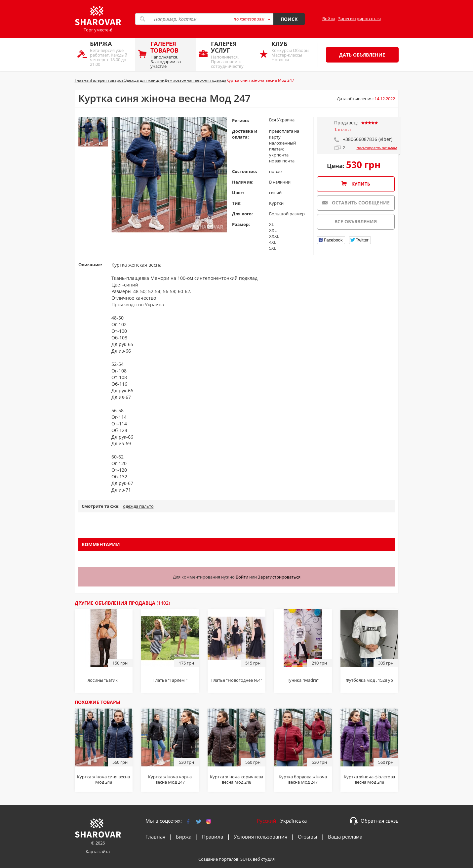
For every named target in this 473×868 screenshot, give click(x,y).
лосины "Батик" (103, 680)
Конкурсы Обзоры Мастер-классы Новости (292, 51)
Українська (294, 821)
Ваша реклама (345, 837)
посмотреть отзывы (377, 148)
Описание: (90, 265)
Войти (329, 19)
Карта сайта (98, 851)
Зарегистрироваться (359, 19)
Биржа (184, 837)
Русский (267, 821)
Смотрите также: (101, 506)
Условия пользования (260, 837)
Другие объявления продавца (122, 603)
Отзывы (308, 837)
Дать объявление (362, 55)
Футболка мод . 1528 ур (369, 680)
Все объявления (356, 221)
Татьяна (342, 129)
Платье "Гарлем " (170, 680)
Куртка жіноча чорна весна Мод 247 (170, 779)
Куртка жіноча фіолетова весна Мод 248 (369, 779)
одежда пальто (138, 506)
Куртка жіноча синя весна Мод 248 (103, 779)
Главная (155, 837)
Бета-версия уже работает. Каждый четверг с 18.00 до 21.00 (111, 53)
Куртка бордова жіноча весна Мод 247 (303, 779)
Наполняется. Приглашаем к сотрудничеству (232, 54)
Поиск (289, 19)
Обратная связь (380, 821)
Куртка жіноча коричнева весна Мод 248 (236, 779)
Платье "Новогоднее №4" (236, 680)
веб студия (264, 859)
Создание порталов (218, 859)
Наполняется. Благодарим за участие (171, 54)
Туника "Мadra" (303, 680)
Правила (213, 837)
